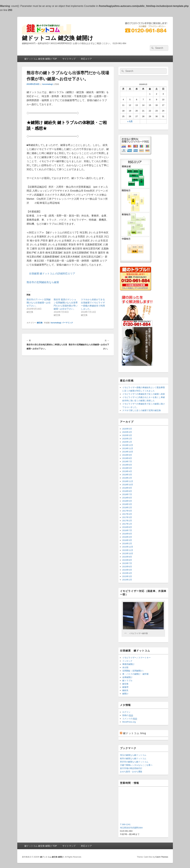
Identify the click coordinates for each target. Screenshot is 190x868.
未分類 (125, 667)
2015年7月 (127, 563)
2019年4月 (127, 471)
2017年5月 (127, 511)
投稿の (128, 715)
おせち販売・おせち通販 (131, 772)
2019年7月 (127, 462)
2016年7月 (127, 530)
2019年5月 (127, 468)
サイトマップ (69, 59)
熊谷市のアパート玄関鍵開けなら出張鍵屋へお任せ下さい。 (39, 303)
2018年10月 (128, 485)
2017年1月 (127, 524)
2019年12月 (128, 445)
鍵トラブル (127, 681)
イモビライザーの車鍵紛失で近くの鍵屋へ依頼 (144, 394)
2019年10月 (128, 452)
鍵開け (125, 694)
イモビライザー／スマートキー (136, 658)
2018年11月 (128, 481)
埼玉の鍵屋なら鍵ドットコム (133, 755)
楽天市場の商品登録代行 (131, 768)
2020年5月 (127, 429)
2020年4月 (127, 432)
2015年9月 (127, 557)
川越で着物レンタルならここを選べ (136, 765)
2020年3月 (127, 435)
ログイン (126, 712)
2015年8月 (127, 560)
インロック (127, 661)
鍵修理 (125, 687)
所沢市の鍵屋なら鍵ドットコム (134, 762)
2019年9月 (127, 455)
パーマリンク (67, 323)
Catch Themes (162, 857)
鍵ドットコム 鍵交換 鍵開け (58, 38)
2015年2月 (127, 580)
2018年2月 (127, 508)
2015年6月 (127, 567)
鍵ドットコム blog (135, 733)
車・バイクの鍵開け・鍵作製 (135, 674)
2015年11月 (128, 550)
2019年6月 (127, 465)
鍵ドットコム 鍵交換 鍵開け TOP (41, 59)
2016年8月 (127, 527)
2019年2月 (127, 478)
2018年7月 (127, 494)
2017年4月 (127, 514)
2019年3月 (127, 475)
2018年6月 (127, 498)
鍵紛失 (125, 690)
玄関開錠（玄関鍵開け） (133, 671)
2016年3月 (127, 540)
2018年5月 (127, 501)
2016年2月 (127, 544)
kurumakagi (48, 84)
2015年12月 (128, 547)
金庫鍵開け (127, 677)
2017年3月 (127, 517)
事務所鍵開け (128, 664)
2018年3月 (127, 504)
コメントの (130, 719)
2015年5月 (127, 570)
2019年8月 (127, 458)
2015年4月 (127, 573)
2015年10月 (128, 553)
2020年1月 (127, 442)
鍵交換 (40, 323)
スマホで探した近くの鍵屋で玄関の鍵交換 (142, 410)
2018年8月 (127, 491)
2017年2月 (127, 521)
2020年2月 (127, 439)
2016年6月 (127, 534)
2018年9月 (127, 488)
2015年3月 (127, 576)
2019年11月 (128, 448)
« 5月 (130, 121)
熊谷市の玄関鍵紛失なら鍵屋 (43, 282)
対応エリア (86, 59)
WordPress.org (129, 722)
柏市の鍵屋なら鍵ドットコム (133, 758)
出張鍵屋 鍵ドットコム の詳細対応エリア (52, 274)
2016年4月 (127, 537)
